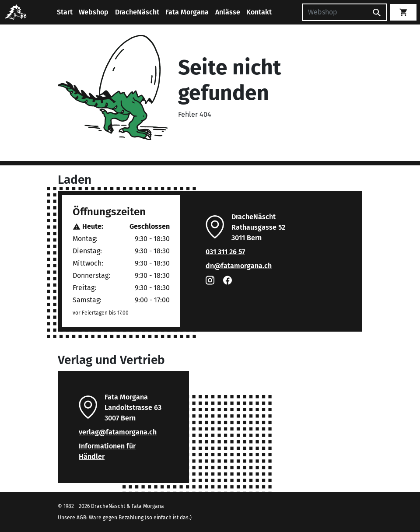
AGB (81, 518)
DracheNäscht (137, 12)
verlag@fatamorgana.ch (118, 432)
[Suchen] (335, 12)
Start (65, 12)
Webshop (94, 12)
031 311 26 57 (225, 252)
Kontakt (259, 12)
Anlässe (228, 12)
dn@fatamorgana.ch (239, 266)
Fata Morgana (187, 12)
